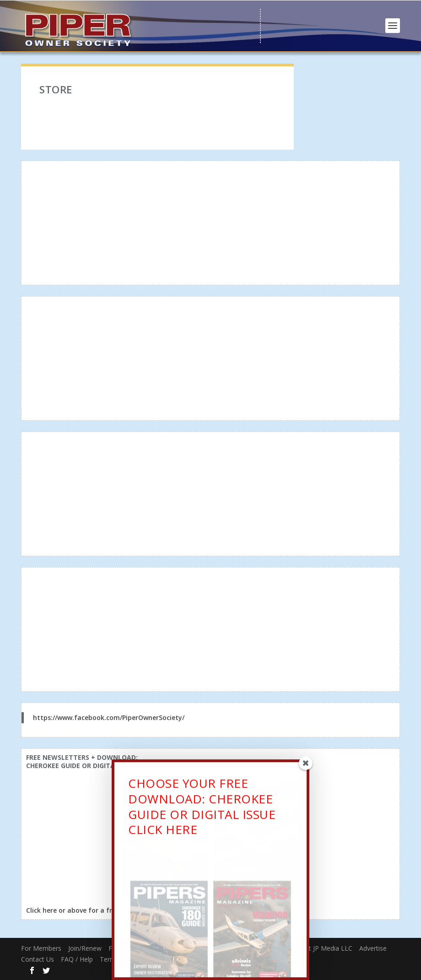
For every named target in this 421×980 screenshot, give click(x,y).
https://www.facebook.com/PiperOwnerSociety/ (109, 717)
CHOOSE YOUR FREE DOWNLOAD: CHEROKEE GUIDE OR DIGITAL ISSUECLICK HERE (202, 809)
